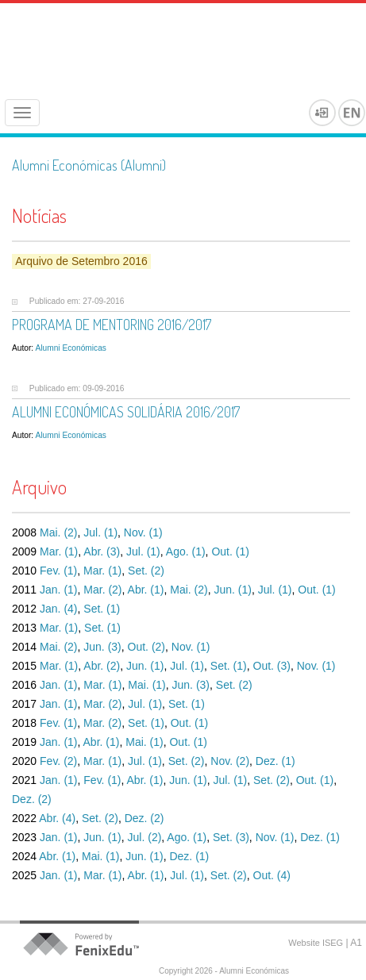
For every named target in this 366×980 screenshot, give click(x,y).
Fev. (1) (58, 571)
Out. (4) (272, 875)
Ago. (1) (186, 551)
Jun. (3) (102, 647)
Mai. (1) (146, 685)
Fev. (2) (58, 761)
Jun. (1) (232, 590)
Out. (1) (230, 551)
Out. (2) (146, 647)
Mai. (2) (58, 532)
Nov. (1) (143, 532)
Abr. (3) (102, 551)
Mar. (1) (59, 551)
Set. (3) (231, 837)
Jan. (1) (58, 590)
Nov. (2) (230, 761)
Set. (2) (146, 571)
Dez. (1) (275, 761)
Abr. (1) (146, 590)
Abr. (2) (102, 666)
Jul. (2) (145, 837)
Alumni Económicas (70, 348)
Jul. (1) (100, 532)
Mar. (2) (102, 590)
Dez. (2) (32, 799)
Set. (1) (102, 609)
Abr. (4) (57, 818)
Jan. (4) (58, 609)
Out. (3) (272, 666)
